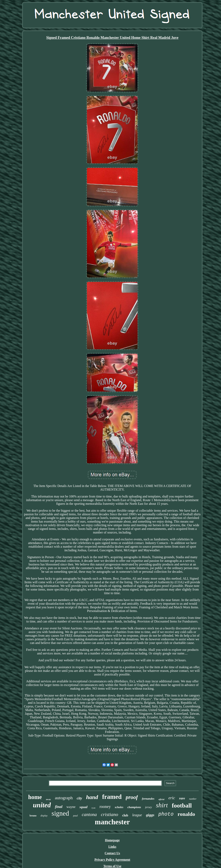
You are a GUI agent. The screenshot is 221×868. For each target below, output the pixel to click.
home (35, 797)
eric (172, 798)
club (125, 815)
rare (182, 798)
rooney (105, 807)
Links (112, 847)
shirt (162, 805)
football (182, 805)
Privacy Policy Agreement (112, 860)
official (161, 799)
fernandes (148, 799)
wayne (71, 807)
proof (132, 797)
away (48, 799)
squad (83, 807)
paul (75, 816)
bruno (33, 816)
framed (112, 797)
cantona (89, 815)
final (59, 807)
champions (134, 807)
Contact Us (112, 853)
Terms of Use (112, 866)
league (137, 815)
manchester (112, 822)
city (79, 798)
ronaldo (186, 814)
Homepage (112, 840)
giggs (150, 815)
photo (166, 814)
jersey (148, 807)
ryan (94, 808)
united (42, 805)
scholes (119, 807)
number (193, 799)
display (44, 816)
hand (92, 797)
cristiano (109, 814)
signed (60, 813)
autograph (64, 798)
